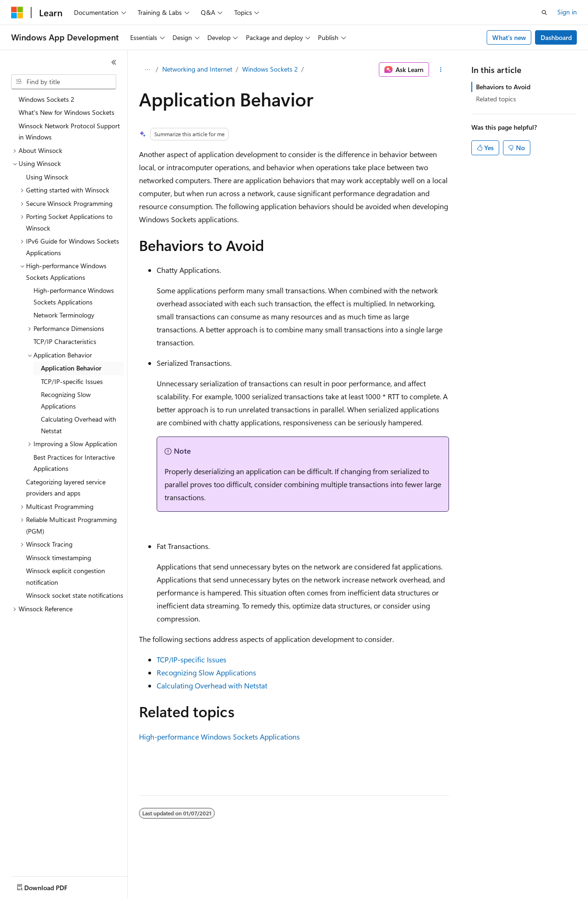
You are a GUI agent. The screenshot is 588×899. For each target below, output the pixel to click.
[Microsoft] (17, 13)
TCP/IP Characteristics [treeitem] (65, 341)
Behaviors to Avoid (503, 87)
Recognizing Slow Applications (206, 672)
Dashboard (556, 37)
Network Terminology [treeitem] (64, 315)
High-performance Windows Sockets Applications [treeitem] (74, 296)
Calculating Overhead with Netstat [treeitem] (79, 425)
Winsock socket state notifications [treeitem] (75, 595)
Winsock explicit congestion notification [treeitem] (66, 576)
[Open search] (544, 13)
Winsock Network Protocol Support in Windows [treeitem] (69, 132)
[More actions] (441, 70)
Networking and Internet (197, 69)
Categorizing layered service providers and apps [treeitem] (66, 488)
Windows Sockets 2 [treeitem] (46, 99)
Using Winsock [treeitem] (47, 177)
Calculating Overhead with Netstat (212, 685)
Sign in (567, 12)
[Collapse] (114, 62)
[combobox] (64, 82)
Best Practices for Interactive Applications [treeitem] (74, 463)
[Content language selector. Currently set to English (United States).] (54, 886)
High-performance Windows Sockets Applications (219, 737)
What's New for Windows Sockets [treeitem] (66, 112)
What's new (509, 37)
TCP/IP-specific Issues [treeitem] (72, 381)
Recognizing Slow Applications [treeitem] (66, 400)
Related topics (496, 99)
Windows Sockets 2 (270, 69)
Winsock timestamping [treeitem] (59, 558)
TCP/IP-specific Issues (192, 659)
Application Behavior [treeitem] (71, 368)
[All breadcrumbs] (147, 70)
